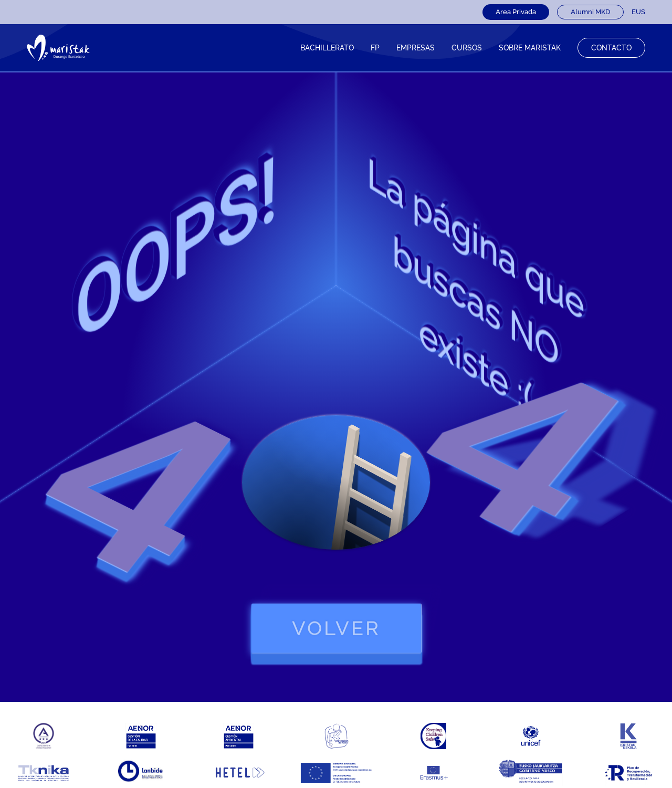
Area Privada (516, 12)
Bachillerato (327, 48)
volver (336, 628)
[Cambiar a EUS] (638, 12)
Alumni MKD (590, 12)
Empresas (416, 48)
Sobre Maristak (530, 48)
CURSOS (467, 48)
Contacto (611, 48)
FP (375, 48)
